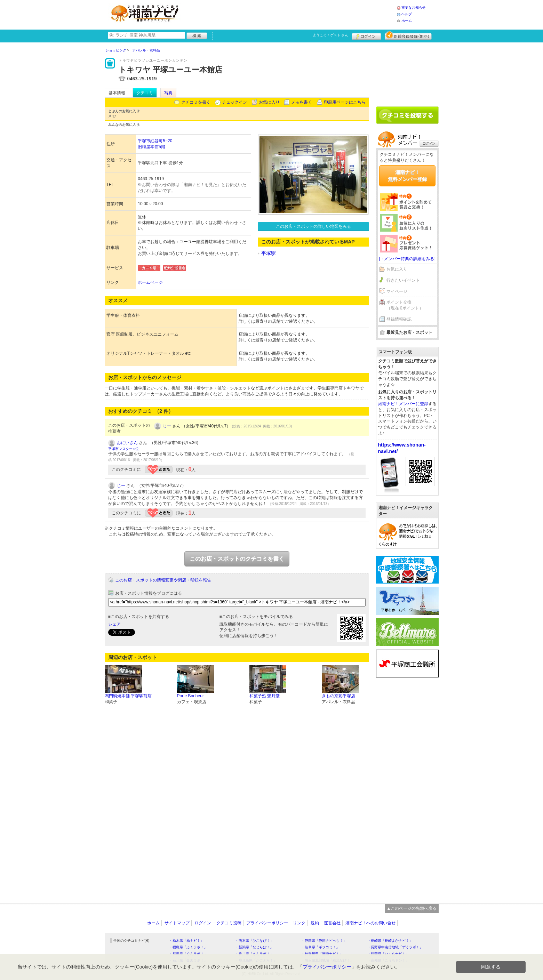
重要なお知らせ (414, 7)
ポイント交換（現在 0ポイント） (405, 305)
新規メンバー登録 (408, 35)
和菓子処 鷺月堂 (265, 696)
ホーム (407, 21)
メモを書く (302, 102)
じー (167, 426)
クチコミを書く (196, 102)
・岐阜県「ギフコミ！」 (320, 947)
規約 (315, 923)
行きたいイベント (403, 280)
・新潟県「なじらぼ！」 (254, 947)
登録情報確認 (399, 319)
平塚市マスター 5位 (123, 449)
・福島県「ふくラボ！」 (188, 947)
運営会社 (332, 923)
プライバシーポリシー (267, 923)
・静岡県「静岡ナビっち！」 (324, 941)
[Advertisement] (290, 14)
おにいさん (127, 443)
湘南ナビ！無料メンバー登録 (407, 176)
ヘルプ (407, 14)
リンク (299, 923)
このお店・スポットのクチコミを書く (237, 559)
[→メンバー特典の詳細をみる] (407, 259)
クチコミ (145, 93)
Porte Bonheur (190, 696)
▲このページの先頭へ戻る (412, 908)
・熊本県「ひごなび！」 (254, 941)
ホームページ (150, 282)
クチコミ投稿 (229, 923)
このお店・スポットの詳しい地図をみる (313, 226)
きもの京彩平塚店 (338, 696)
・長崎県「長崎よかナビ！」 (390, 941)
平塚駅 (269, 253)
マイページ (397, 291)
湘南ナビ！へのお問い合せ (370, 923)
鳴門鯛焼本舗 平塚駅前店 (128, 696)
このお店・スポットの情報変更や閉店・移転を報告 (163, 580)
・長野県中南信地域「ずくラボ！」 (395, 947)
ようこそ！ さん (331, 35)
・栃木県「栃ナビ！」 (186, 941)
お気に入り (269, 102)
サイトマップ (177, 923)
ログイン (366, 35)
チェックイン (234, 102)
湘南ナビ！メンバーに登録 (403, 404)
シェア (114, 624)
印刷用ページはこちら (345, 102)
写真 (168, 93)
